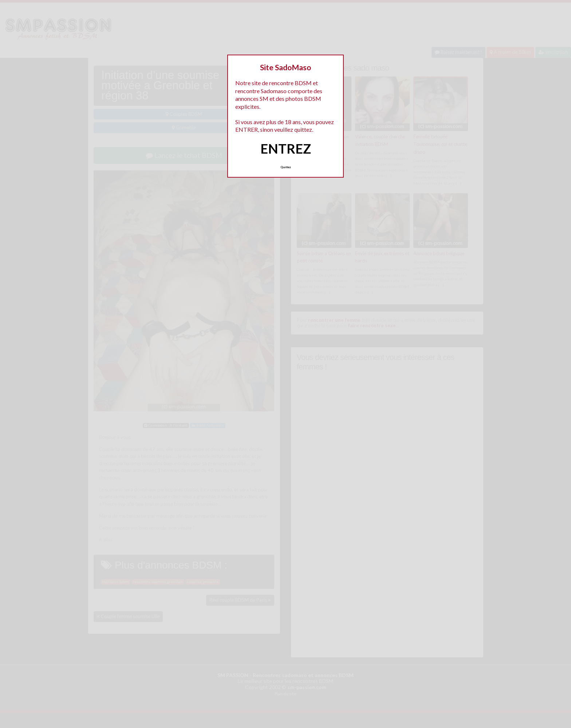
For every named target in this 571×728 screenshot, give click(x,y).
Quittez (286, 167)
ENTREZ (286, 149)
